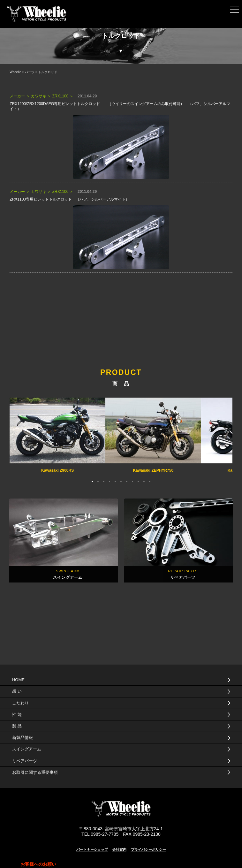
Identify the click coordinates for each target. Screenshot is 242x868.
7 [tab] (127, 481)
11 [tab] (150, 481)
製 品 (17, 726)
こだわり (20, 703)
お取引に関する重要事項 (35, 772)
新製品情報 (23, 738)
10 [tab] (144, 481)
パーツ (30, 72)
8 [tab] (132, 481)
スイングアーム (27, 749)
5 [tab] (115, 481)
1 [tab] (92, 481)
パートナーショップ (92, 849)
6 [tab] (121, 481)
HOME (18, 680)
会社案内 (119, 849)
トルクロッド (48, 72)
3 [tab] (104, 481)
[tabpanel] (57, 436)
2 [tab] (98, 481)
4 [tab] (110, 481)
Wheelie (15, 72)
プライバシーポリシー (148, 849)
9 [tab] (138, 481)
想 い (17, 691)
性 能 (17, 715)
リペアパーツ (25, 761)
